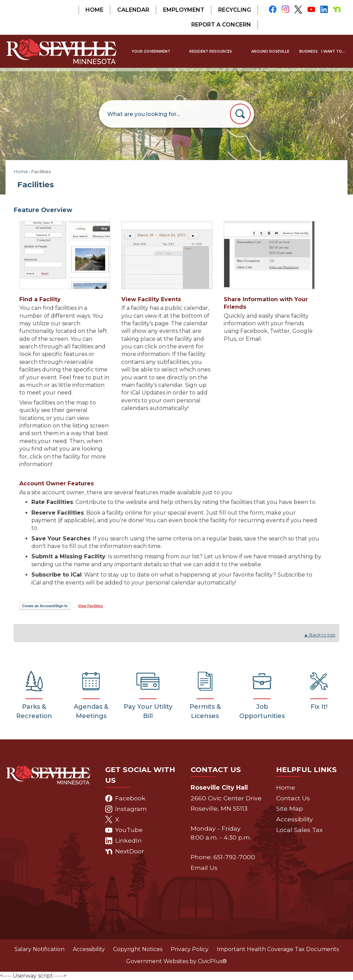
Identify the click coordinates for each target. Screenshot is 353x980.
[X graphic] (298, 9)
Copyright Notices (138, 949)
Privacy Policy (190, 949)
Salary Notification (39, 949)
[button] (240, 114)
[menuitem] (151, 51)
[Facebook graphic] (273, 9)
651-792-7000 (234, 857)
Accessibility (295, 819)
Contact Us (293, 798)
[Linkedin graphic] (324, 9)
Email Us (204, 868)
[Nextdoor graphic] (337, 9)
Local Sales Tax (299, 830)
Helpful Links (306, 770)
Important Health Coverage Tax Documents (278, 949)
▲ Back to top (320, 635)
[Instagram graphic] (285, 9)
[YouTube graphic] (311, 9)
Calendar (133, 10)
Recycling (235, 10)
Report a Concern (221, 25)
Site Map (290, 808)
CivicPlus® (212, 961)
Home (94, 10)
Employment (184, 10)
